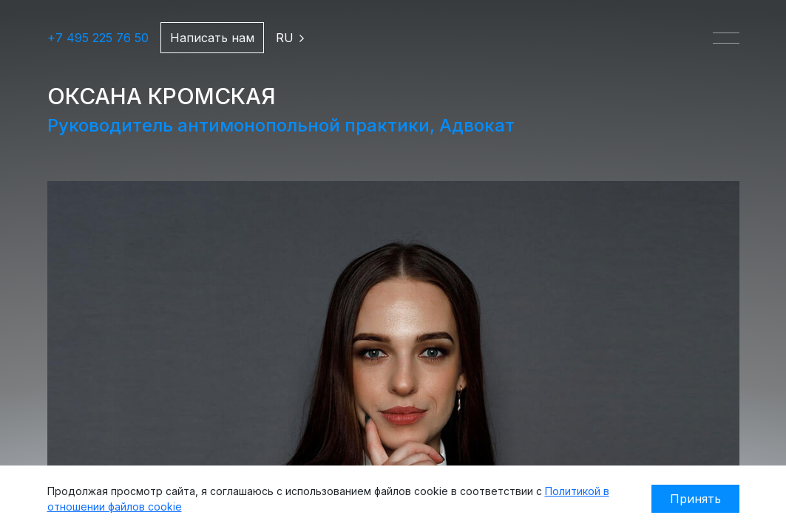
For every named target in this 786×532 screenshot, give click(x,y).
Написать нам (212, 38)
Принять (695, 499)
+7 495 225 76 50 (98, 38)
